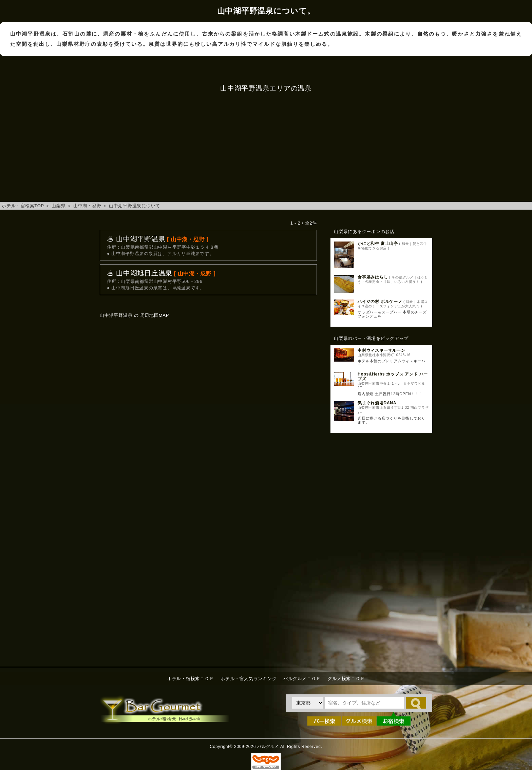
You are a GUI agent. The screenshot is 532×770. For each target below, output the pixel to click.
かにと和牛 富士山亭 (378, 244)
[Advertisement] (266, 148)
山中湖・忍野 (87, 206)
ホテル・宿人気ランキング (249, 679)
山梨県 (59, 206)
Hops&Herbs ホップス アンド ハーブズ (393, 376)
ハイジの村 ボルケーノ (380, 302)
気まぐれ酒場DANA (377, 403)
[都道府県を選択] (308, 703)
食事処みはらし (373, 277)
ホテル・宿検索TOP (23, 206)
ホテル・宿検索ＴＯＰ (191, 679)
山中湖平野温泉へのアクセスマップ (208, 401)
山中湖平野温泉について (135, 206)
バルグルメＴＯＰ (302, 679)
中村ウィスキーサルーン (381, 350)
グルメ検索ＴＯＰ (346, 679)
